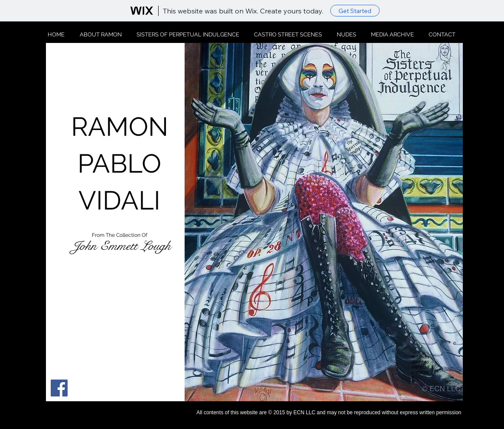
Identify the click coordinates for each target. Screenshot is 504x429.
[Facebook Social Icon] (59, 388)
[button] (324, 222)
